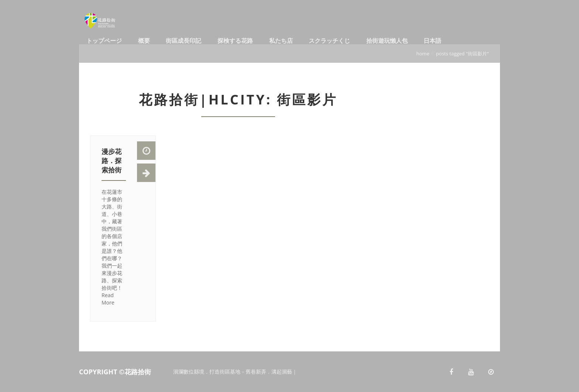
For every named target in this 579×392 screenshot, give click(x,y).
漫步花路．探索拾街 (112, 161)
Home (423, 54)
